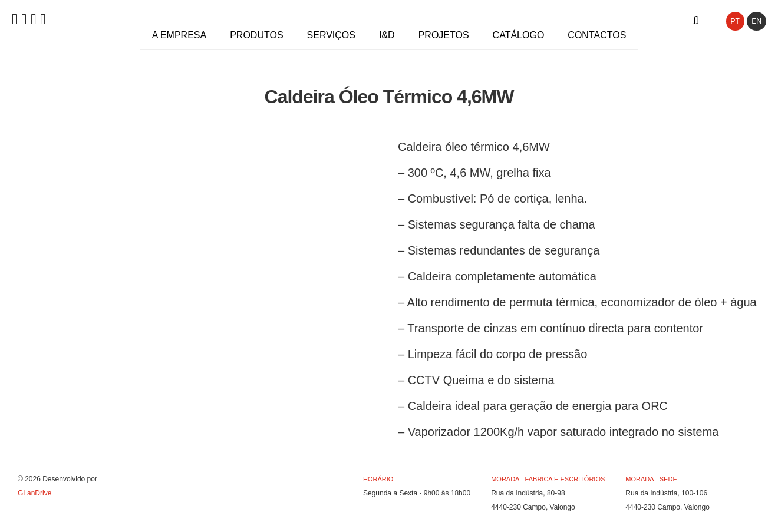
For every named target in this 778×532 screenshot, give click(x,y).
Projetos (444, 35)
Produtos (256, 35)
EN (756, 21)
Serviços (331, 35)
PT (735, 21)
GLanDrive (34, 493)
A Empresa (179, 35)
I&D (387, 35)
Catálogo (519, 35)
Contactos (597, 35)
